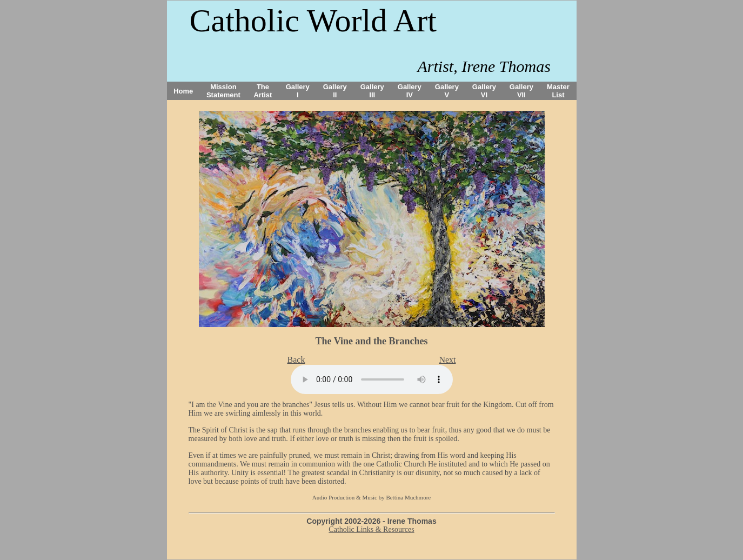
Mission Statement (223, 91)
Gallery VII (521, 91)
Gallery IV (410, 91)
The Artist (263, 91)
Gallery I (298, 91)
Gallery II (335, 91)
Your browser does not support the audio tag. (372, 379)
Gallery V (447, 91)
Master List (558, 91)
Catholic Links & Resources (371, 529)
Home (183, 91)
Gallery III (372, 91)
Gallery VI (484, 91)
